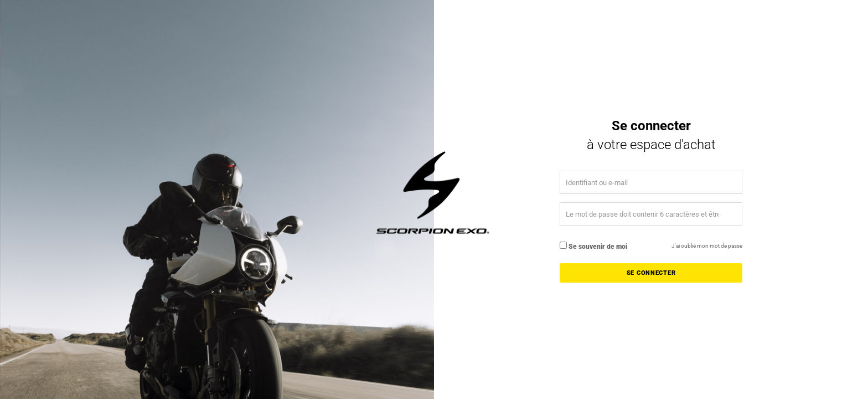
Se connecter (651, 273)
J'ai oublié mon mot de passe (707, 246)
